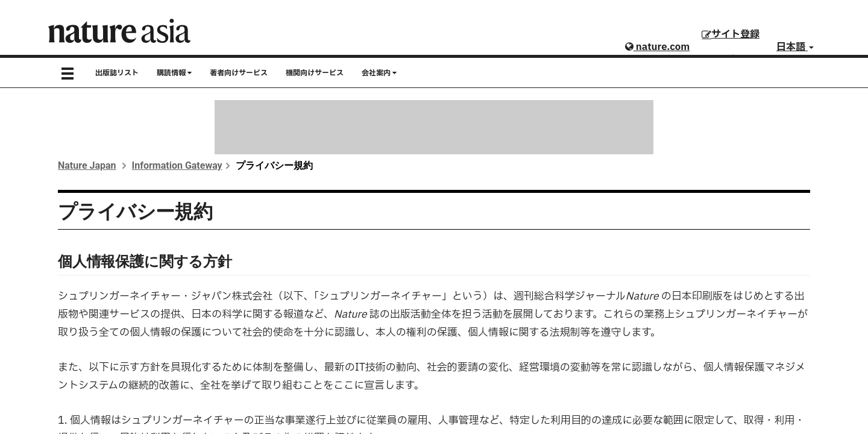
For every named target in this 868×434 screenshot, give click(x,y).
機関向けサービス (315, 73)
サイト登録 (731, 34)
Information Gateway (177, 165)
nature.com (657, 47)
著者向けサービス (239, 73)
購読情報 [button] (174, 73)
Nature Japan (87, 165)
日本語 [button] (795, 47)
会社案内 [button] (379, 73)
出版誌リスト (117, 73)
